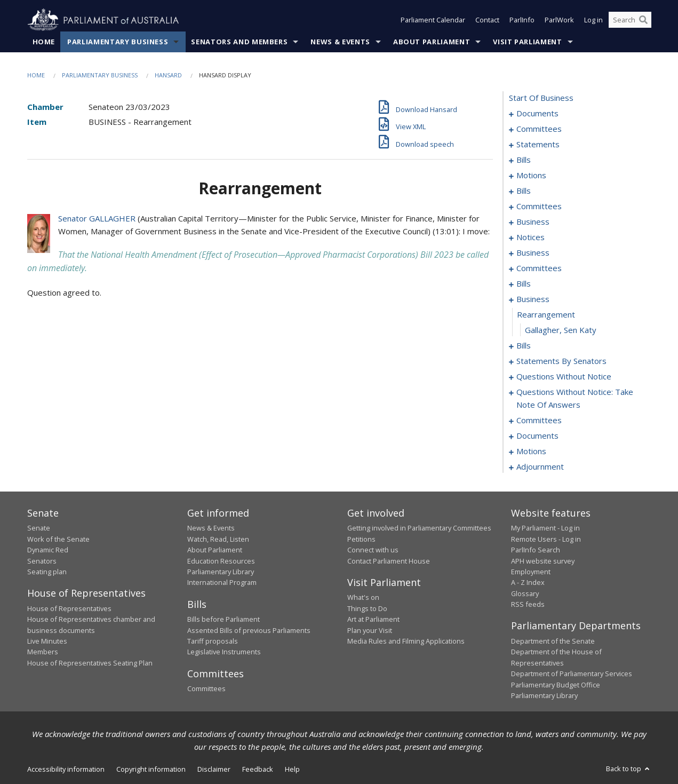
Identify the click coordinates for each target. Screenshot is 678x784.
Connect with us (373, 550)
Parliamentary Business (118, 42)
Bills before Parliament (224, 620)
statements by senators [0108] (561, 361)
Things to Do (367, 608)
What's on (363, 598)
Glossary (525, 593)
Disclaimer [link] (214, 770)
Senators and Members (239, 42)
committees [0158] (539, 421)
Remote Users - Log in (546, 539)
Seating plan (47, 572)
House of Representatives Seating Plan (90, 663)
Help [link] (292, 770)
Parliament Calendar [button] (433, 20)
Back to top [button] (629, 769)
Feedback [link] (258, 770)
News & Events (340, 42)
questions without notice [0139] (564, 377)
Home (44, 42)
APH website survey (543, 561)
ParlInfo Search (536, 550)
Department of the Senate (553, 642)
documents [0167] (537, 436)
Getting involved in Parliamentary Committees (419, 528)
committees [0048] (539, 268)
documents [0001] (537, 114)
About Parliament (432, 42)
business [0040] (533, 222)
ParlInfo (522, 20)
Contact (487, 20)
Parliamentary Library (221, 572)
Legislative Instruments (224, 652)
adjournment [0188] (540, 467)
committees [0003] (539, 129)
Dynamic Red (48, 550)
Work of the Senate (58, 539)
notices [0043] (531, 237)
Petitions (361, 539)
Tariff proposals (213, 642)
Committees (206, 689)
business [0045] (533, 253)
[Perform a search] (643, 20)
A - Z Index (528, 583)
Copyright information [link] (151, 770)
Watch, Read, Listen (218, 539)
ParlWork (559, 20)
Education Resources (221, 561)
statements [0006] (538, 145)
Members (43, 652)
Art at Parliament (373, 620)
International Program (222, 583)
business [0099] (533, 299)
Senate (39, 528)
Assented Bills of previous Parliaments (249, 630)
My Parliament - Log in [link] (545, 528)
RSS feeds (528, 605)
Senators (42, 561)
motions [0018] (531, 176)
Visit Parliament (527, 42)
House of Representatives (69, 608)
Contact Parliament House (389, 561)
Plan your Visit (370, 630)
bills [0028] (524, 191)
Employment (531, 572)
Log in (593, 20)
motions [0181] (531, 452)
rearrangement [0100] (546, 315)
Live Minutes (47, 642)
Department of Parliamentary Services (572, 674)
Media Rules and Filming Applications (406, 642)
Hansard (168, 76)
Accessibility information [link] (66, 770)
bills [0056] (524, 284)
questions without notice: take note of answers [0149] (575, 399)
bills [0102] (524, 346)
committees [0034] (539, 207)
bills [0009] (524, 160)
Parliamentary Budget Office (556, 685)
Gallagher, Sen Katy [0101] (561, 330)
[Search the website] (630, 20)
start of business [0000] (541, 98)
